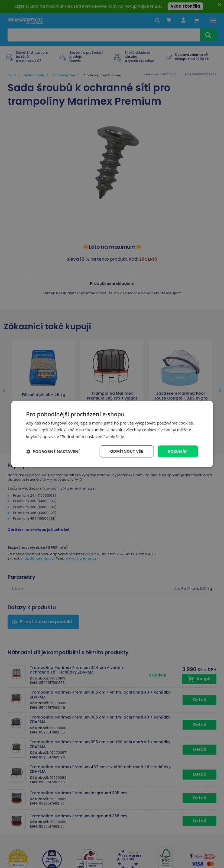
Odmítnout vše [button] (127, 451)
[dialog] (112, 434)
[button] (53, 451)
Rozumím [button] (178, 451)
